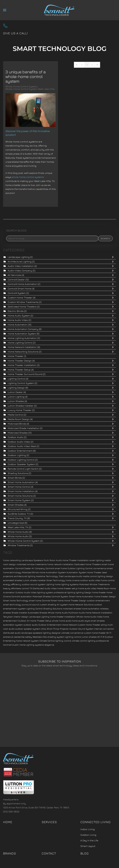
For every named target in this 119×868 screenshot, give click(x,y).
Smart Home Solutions (20, 496)
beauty (7, 588)
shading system (56, 637)
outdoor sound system (34, 584)
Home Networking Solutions (23, 352)
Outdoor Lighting (17, 455)
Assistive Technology (47, 576)
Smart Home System (19, 500)
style (87, 621)
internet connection (104, 629)
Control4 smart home (56, 568)
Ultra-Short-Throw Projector (55, 629)
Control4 (7, 645)
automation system (13, 625)
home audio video (87, 588)
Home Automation (18, 325)
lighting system (45, 592)
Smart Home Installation (21, 491)
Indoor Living (88, 829)
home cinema (73, 580)
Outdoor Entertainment (20, 451)
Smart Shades (16, 505)
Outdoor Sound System (81, 629)
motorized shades (72, 609)
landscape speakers (32, 633)
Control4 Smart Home (20, 289)
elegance (49, 645)
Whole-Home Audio (58, 613)
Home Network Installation (22, 347)
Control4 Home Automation (22, 284)
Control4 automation (22, 596)
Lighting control (73, 637)
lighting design (105, 576)
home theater (99, 592)
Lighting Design (16, 388)
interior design (21, 617)
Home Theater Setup (19, 370)
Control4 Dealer (17, 280)
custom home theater (95, 633)
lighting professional (98, 641)
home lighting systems (67, 584)
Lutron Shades (16, 401)
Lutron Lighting (16, 397)
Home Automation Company (23, 329)
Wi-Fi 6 (101, 637)
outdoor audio (31, 625)
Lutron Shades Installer (21, 406)
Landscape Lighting (19, 257)
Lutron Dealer (15, 392)
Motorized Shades (18, 433)
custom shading (48, 604)
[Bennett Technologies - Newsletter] (60, 706)
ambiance (8, 637)
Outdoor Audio (16, 437)
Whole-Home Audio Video (89, 617)
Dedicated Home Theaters (22, 307)
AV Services (14, 275)
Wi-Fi (109, 633)
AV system (62, 604)
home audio (78, 621)
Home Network (69, 625)
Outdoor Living (88, 835)
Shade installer (19, 613)
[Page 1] (87, 65)
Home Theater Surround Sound (25, 374)
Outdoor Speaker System (21, 464)
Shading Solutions (18, 473)
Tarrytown (8, 617)
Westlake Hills (40, 637)
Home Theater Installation (22, 365)
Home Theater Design (20, 361)
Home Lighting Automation (23, 338)
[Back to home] (59, 10)
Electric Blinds (16, 311)
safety (29, 637)
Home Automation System (22, 334)
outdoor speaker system (28, 629)
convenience (100, 568)
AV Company (38, 568)
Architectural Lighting (20, 262)
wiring (104, 625)
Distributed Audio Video (45, 588)
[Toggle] (114, 257)
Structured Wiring (18, 509)
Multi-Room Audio (53, 560)
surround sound (30, 604)
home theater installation (63, 617)
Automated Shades (37, 613)
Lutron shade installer (34, 580)
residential (19, 637)
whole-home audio (62, 621)
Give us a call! (15, 33)
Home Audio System (19, 316)
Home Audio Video (18, 320)
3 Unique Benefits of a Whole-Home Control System (26, 76)
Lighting (50, 584)
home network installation (61, 564)
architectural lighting (25, 576)
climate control (79, 641)
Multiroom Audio (77, 613)
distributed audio (12, 633)
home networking (12, 560)
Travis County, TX (17, 518)
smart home (35, 600)
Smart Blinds (15, 478)
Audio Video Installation (21, 266)
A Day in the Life (89, 840)
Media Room (103, 588)
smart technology (12, 604)
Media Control (15, 415)
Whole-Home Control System (21, 87)
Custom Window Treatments (23, 302)
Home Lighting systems (32, 645)
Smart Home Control (19, 487)
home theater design (105, 596)
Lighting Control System (21, 383)
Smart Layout (88, 846)
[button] (5, 10)
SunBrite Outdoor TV (19, 514)
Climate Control (47, 641)
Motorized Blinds (17, 424)
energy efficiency (12, 584)
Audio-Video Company (20, 271)
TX (31, 588)
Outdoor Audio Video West (22, 446)
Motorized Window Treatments (94, 584)
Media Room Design (19, 419)
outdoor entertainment (98, 600)
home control (108, 580)
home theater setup (67, 588)
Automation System (76, 572)
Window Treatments (19, 545)
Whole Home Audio (18, 532)
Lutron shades (89, 637)
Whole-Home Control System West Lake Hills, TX (32, 89)
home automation (91, 609)
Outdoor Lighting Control (21, 460)
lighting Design (84, 592)
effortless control (20, 588)
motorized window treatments (32, 564)
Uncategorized (16, 523)
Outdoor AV (24, 621)
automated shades (13, 580)
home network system (27, 641)
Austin (16, 645)
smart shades (98, 621)
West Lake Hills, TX (18, 527)
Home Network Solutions (81, 604)
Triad (61, 576)
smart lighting (97, 560)
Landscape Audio (73, 576)
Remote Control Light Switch (23, 469)
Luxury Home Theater (20, 410)
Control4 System (17, 293)
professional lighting (64, 592)
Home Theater (16, 356)
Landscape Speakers (32, 560)
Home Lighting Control (20, 343)
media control (90, 576)
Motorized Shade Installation (23, 428)
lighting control (63, 641)
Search (105, 238)
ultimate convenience (72, 633)
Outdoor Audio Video (19, 442)
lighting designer (52, 633)
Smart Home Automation (21, 482)
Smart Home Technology (16, 600)
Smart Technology (56, 580)
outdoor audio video (90, 580)
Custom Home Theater (20, 298)
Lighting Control (16, 379)
